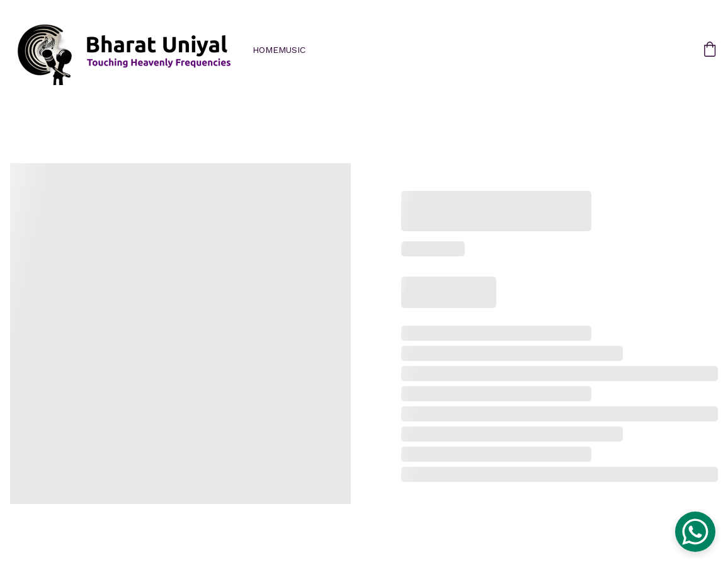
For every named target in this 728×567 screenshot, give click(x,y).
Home (265, 50)
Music (292, 50)
